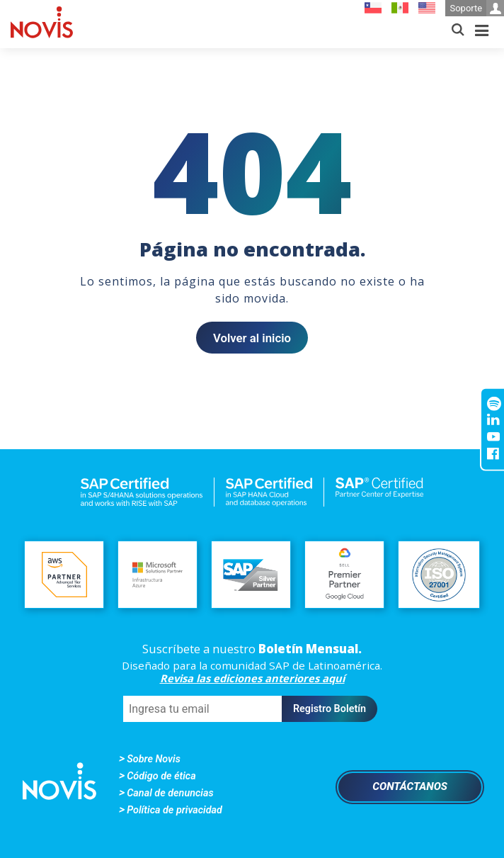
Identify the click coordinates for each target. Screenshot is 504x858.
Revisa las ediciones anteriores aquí (252, 678)
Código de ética (161, 776)
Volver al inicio (252, 338)
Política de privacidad (174, 810)
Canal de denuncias (170, 793)
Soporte (477, 8)
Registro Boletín (330, 709)
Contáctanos (410, 786)
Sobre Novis (154, 759)
